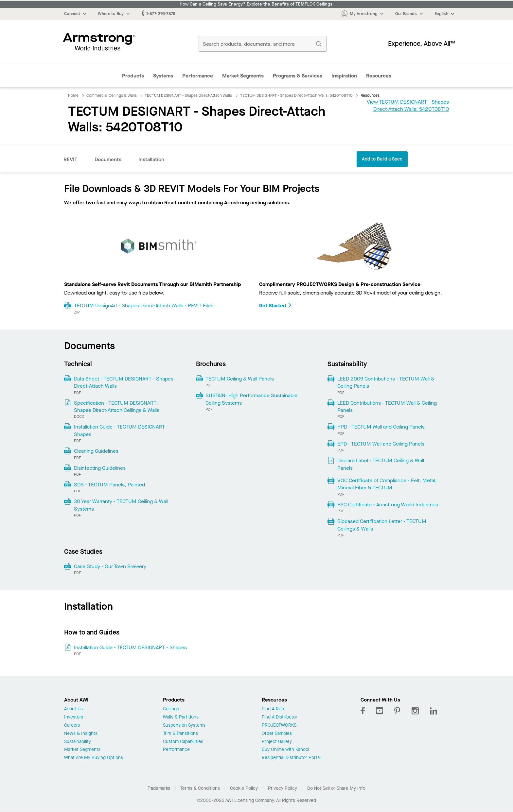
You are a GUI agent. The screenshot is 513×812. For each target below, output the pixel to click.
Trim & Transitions (180, 734)
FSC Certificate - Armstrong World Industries (388, 505)
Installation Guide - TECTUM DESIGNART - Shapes (121, 430)
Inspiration (344, 76)
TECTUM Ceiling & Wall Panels (240, 379)
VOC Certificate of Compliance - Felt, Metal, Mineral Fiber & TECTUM (387, 484)
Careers (72, 726)
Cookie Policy (244, 788)
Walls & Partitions (181, 717)
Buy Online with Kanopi (285, 750)
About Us (73, 709)
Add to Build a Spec (382, 159)
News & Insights (81, 734)
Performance (198, 76)
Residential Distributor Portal (291, 758)
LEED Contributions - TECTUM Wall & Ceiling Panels (387, 406)
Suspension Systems (184, 726)
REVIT (71, 159)
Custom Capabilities (183, 742)
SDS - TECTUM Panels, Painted (109, 485)
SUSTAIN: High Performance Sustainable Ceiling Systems (251, 399)
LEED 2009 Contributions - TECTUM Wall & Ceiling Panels (386, 382)
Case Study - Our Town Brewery (110, 566)
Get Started (275, 305)
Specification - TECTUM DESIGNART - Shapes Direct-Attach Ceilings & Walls (117, 406)
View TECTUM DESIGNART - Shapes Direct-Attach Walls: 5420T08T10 (408, 105)
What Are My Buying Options (94, 758)
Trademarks (159, 788)
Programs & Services (298, 76)
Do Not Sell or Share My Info (336, 788)
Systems (163, 76)
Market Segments (243, 76)
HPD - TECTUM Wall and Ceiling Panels (381, 427)
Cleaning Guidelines (96, 451)
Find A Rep (273, 709)
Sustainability (78, 742)
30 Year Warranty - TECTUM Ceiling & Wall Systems (121, 505)
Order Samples (277, 734)
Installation (151, 159)
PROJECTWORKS (279, 726)
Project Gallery (277, 742)
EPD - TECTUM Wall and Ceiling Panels (381, 444)
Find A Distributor (280, 717)
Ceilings (171, 709)
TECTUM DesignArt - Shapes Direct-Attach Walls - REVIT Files (144, 305)
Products (133, 76)
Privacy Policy (283, 788)
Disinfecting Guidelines (100, 468)
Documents (108, 159)
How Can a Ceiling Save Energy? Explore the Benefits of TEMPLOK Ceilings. (257, 4)
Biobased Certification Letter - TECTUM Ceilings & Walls (382, 525)
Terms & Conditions (200, 788)
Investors (74, 717)
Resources (379, 76)
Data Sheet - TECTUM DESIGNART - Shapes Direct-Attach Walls (124, 382)
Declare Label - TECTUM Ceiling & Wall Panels (381, 464)
